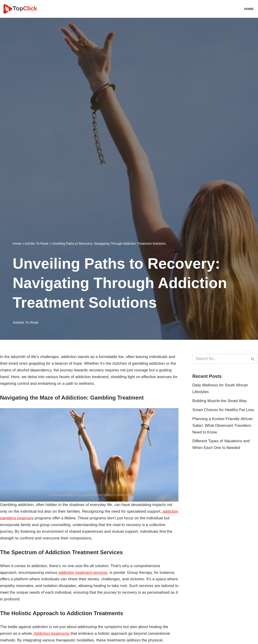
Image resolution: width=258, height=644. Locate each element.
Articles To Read (36, 244)
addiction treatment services (82, 573)
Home (249, 9)
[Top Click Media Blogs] (21, 9)
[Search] (220, 359)
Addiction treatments (51, 633)
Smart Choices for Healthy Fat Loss (223, 410)
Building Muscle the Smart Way (219, 401)
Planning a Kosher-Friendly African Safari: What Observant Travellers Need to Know (222, 426)
